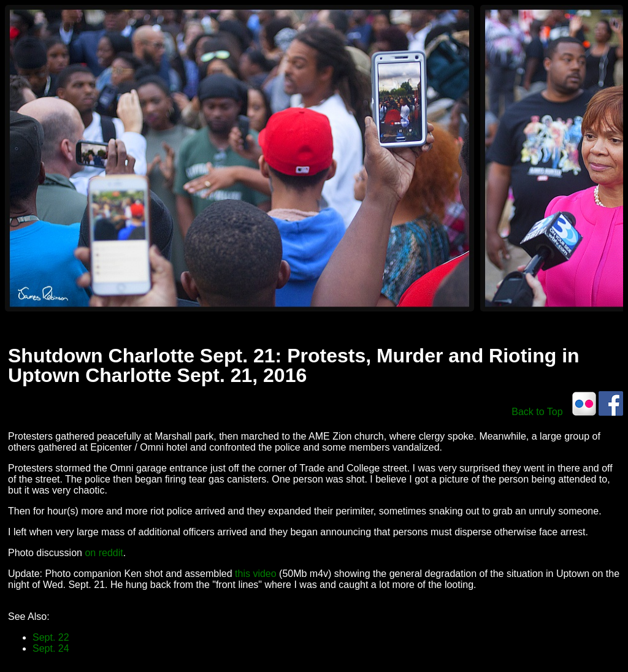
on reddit (104, 553)
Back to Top (537, 412)
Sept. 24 (51, 648)
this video (256, 574)
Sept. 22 (51, 637)
